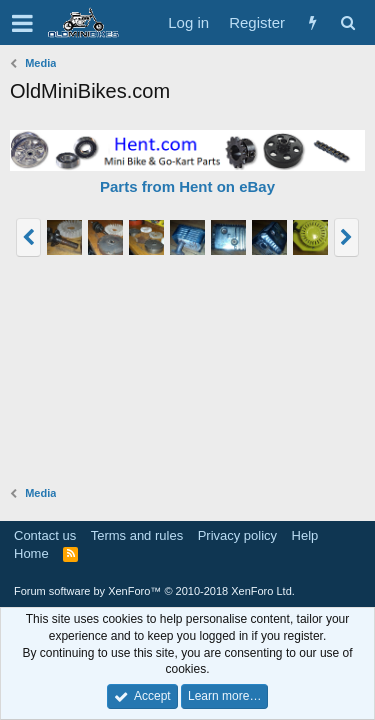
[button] (22, 23)
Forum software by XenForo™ (154, 591)
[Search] (347, 22)
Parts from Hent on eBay (187, 186)
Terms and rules (137, 535)
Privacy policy (237, 535)
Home (31, 553)
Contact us (45, 535)
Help (305, 535)
